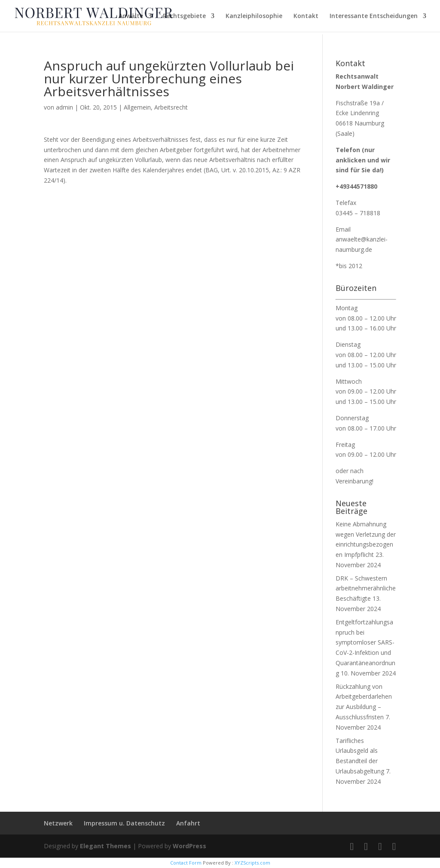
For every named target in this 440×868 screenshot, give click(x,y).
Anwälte (131, 16)
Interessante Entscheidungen (374, 16)
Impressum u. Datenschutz (124, 823)
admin (64, 107)
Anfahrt (188, 823)
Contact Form (186, 863)
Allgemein (137, 107)
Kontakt (306, 16)
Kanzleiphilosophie (254, 16)
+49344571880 (356, 186)
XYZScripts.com (252, 863)
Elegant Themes (105, 846)
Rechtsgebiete (184, 16)
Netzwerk (58, 823)
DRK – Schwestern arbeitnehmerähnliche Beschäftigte (366, 588)
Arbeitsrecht (171, 107)
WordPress (189, 846)
